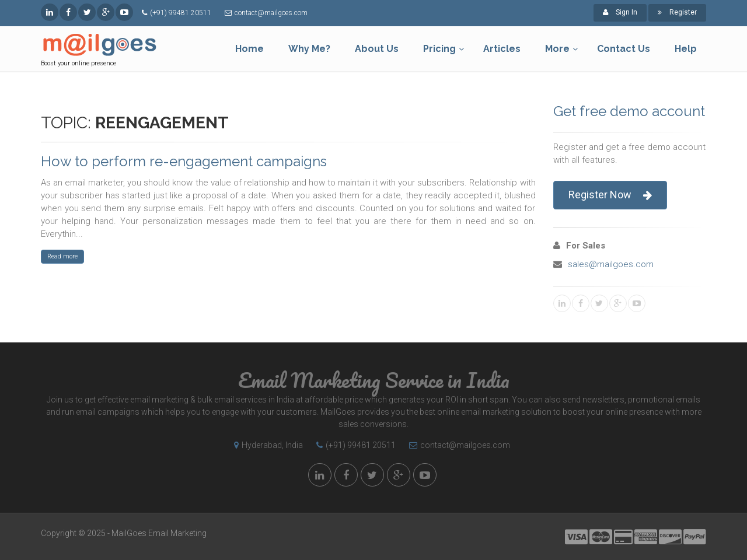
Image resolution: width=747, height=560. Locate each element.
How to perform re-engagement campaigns (184, 161)
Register (677, 12)
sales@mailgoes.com (611, 264)
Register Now (610, 195)
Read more (62, 256)
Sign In (620, 12)
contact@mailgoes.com (271, 13)
